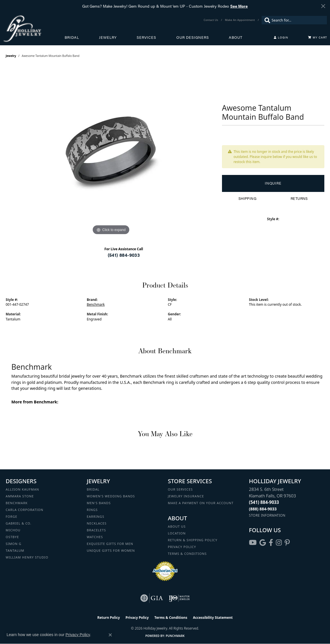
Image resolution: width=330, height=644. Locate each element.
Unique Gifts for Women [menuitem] (111, 550)
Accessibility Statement (213, 618)
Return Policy (109, 618)
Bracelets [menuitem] (96, 530)
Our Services (180, 489)
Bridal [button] (72, 37)
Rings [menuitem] (92, 510)
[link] (211, 20)
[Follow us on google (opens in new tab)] (263, 543)
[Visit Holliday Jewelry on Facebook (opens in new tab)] (271, 543)
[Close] (323, 6)
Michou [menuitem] (13, 530)
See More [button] (239, 6)
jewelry (11, 56)
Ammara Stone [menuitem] (20, 496)
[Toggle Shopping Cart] (318, 37)
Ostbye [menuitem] (12, 537)
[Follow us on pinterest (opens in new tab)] (287, 543)
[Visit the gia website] (152, 598)
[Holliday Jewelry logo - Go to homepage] (34, 29)
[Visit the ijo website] (179, 598)
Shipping (247, 198)
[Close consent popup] (110, 635)
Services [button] (146, 37)
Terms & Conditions (187, 554)
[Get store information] (267, 515)
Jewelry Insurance (186, 496)
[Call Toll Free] (263, 509)
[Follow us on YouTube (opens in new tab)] (253, 543)
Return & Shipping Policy (193, 540)
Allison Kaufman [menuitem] (22, 489)
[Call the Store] (264, 502)
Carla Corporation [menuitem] (25, 510)
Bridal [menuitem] (93, 489)
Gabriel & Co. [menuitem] (19, 523)
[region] (111, 151)
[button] (281, 37)
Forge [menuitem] (11, 516)
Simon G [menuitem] (13, 544)
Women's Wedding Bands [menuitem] (111, 496)
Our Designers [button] (193, 37)
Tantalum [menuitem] (15, 550)
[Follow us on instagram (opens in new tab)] (279, 543)
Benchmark (96, 304)
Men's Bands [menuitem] (99, 503)
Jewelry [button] (108, 37)
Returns (299, 198)
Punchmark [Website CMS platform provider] (175, 636)
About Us (177, 526)
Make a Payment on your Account (201, 503)
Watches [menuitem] (95, 537)
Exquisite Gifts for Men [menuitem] (110, 544)
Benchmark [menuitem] (17, 503)
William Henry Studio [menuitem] (27, 557)
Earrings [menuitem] (96, 516)
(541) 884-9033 (124, 255)
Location (177, 533)
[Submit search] (266, 20)
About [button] (236, 37)
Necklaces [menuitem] (97, 523)
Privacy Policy (182, 547)
